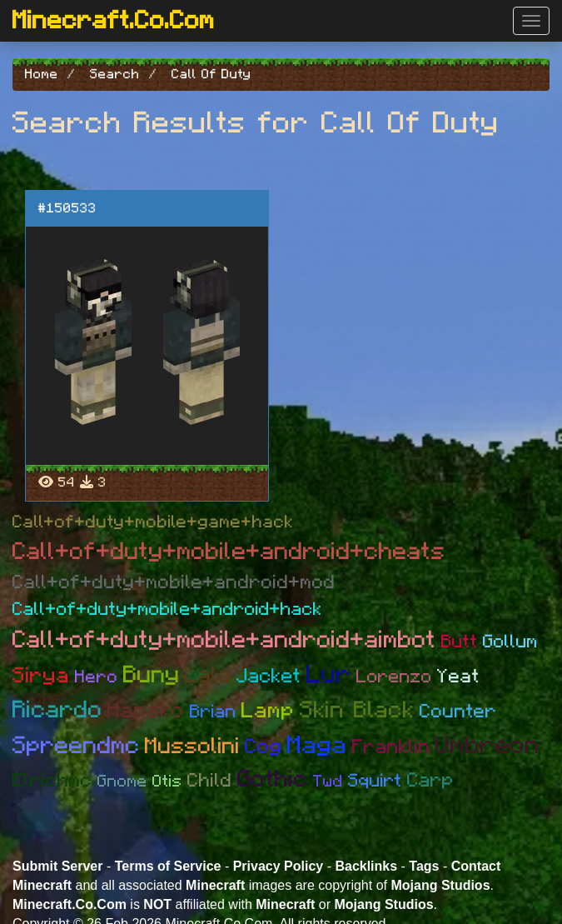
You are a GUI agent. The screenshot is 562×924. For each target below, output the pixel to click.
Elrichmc (52, 781)
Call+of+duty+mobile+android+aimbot (224, 640)
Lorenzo (394, 677)
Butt (460, 642)
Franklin (391, 747)
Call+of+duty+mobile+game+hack (153, 522)
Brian (213, 712)
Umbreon (488, 746)
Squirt (375, 781)
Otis (167, 782)
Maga (317, 746)
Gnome (122, 782)
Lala (208, 675)
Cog (264, 747)
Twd (328, 782)
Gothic (273, 780)
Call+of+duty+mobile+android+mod (174, 583)
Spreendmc (76, 746)
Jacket (269, 677)
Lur (329, 675)
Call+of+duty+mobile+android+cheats (229, 552)
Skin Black (357, 711)
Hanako (146, 711)
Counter (458, 712)
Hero (97, 677)
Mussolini (192, 746)
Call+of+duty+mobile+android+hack (167, 609)
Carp (430, 781)
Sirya (41, 676)
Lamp (268, 711)
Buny (152, 675)
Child (210, 781)
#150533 (67, 208)
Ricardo (57, 710)
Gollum (510, 642)
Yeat (458, 677)
